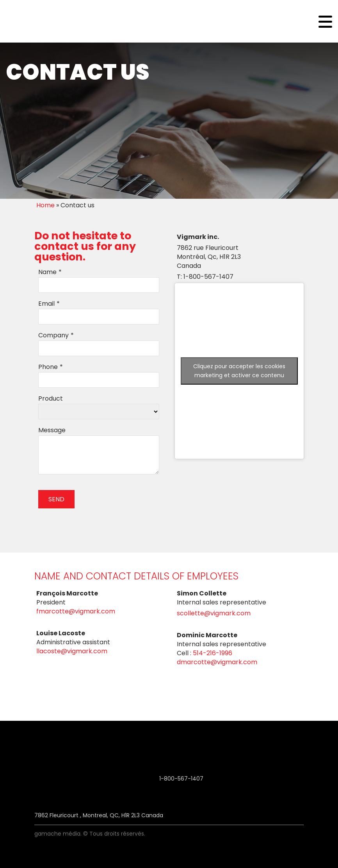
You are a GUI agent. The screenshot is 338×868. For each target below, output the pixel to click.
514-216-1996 (213, 653)
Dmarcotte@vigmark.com (217, 662)
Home (45, 205)
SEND (56, 499)
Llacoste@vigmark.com (72, 651)
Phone (48, 367)
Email (46, 304)
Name (47, 272)
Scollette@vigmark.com (214, 613)
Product (51, 398)
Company (53, 335)
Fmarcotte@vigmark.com (76, 611)
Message (52, 430)
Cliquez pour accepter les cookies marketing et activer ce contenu (239, 371)
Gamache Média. (58, 834)
